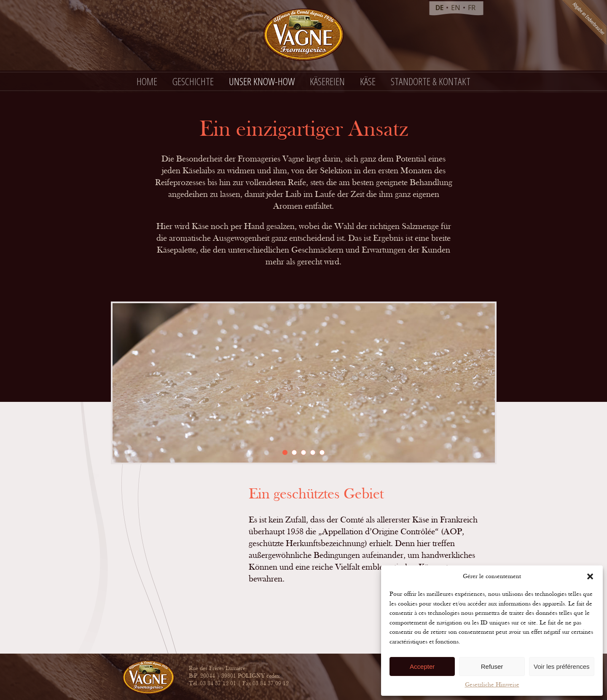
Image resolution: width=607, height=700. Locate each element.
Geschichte (193, 81)
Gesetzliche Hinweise (492, 685)
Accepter (422, 666)
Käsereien (327, 81)
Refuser (492, 666)
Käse (368, 81)
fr (472, 8)
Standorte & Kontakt (431, 81)
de (439, 8)
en (456, 8)
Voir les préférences (562, 666)
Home (147, 81)
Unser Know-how (262, 81)
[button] (590, 576)
